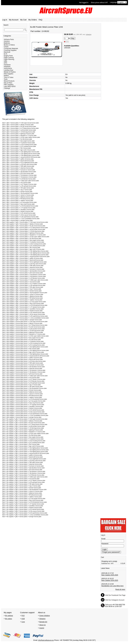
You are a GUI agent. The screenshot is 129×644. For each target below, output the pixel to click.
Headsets (7, 67)
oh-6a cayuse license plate (28, 215)
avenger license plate (27, 220)
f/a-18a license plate (26, 139)
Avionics (7, 41)
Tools (6, 79)
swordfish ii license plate (27, 210)
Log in (5, 20)
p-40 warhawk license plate (28, 186)
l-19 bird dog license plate (28, 132)
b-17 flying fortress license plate (30, 128)
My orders (8, 619)
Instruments (8, 68)
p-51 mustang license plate (28, 146)
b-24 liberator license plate (28, 179)
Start (4, 123)
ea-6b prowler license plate (28, 130)
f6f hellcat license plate (27, 199)
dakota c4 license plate (27, 125)
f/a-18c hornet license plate (28, 126)
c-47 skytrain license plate (28, 208)
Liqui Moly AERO (10, 86)
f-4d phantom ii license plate (29, 175)
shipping (89, 34)
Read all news (120, 589)
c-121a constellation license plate (30, 219)
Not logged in (84, 3)
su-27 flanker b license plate (29, 184)
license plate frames (22, 322)
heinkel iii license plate (27, 211)
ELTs (6, 54)
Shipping (42, 619)
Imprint (42, 628)
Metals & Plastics (10, 72)
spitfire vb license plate (27, 159)
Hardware (7, 65)
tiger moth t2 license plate (28, 150)
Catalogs (7, 88)
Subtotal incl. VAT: (108, 564)
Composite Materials (11, 49)
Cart (102, 557)
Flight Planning (9, 59)
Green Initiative (45, 616)
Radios (6, 76)
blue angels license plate (28, 141)
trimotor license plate (26, 192)
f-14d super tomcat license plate (30, 123)
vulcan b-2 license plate (27, 195)
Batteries (7, 43)
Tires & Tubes (9, 77)
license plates (15, 123)
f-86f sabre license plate (27, 166)
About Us (42, 625)
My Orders (33, 20)
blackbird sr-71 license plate (28, 136)
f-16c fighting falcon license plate (30, 152)
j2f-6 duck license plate (27, 173)
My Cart (23, 20)
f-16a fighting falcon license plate (30, 155)
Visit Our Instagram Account (115, 600)
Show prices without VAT (99, 3)
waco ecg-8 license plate (28, 204)
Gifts (5, 61)
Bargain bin (43, 622)
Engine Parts (8, 56)
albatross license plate (27, 197)
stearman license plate (27, 168)
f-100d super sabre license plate (30, 181)
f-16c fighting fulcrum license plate (30, 154)
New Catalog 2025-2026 (110, 575)
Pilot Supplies (9, 74)
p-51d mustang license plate (29, 145)
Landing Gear (9, 70)
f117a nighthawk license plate (29, 163)
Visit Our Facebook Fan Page (115, 595)
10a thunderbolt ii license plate (29, 193)
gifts (8, 123)
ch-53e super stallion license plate (30, 137)
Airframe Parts (9, 39)
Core (23, 622)
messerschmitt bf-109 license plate (30, 157)
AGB (23, 619)
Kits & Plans (8, 83)
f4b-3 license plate (26, 148)
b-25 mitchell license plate (28, 213)
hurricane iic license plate (28, 170)
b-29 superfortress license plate (29, 217)
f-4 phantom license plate (28, 143)
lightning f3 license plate (27, 134)
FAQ (40, 20)
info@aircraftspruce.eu (46, 640)
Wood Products (9, 81)
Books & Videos (9, 45)
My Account (14, 20)
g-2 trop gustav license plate (29, 202)
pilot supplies (10, 222)
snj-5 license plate (26, 182)
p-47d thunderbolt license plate (29, 206)
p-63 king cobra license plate (29, 164)
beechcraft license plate (27, 161)
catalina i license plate (27, 201)
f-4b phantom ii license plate (29, 177)
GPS (5, 63)
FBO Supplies (9, 85)
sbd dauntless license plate (28, 172)
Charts (6, 47)
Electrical (7, 52)
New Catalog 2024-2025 (110, 580)
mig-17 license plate (26, 190)
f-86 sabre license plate (27, 188)
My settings (9, 616)
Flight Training (9, 58)
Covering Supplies (10, 50)
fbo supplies (10, 419)
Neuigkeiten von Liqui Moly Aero (112, 586)
